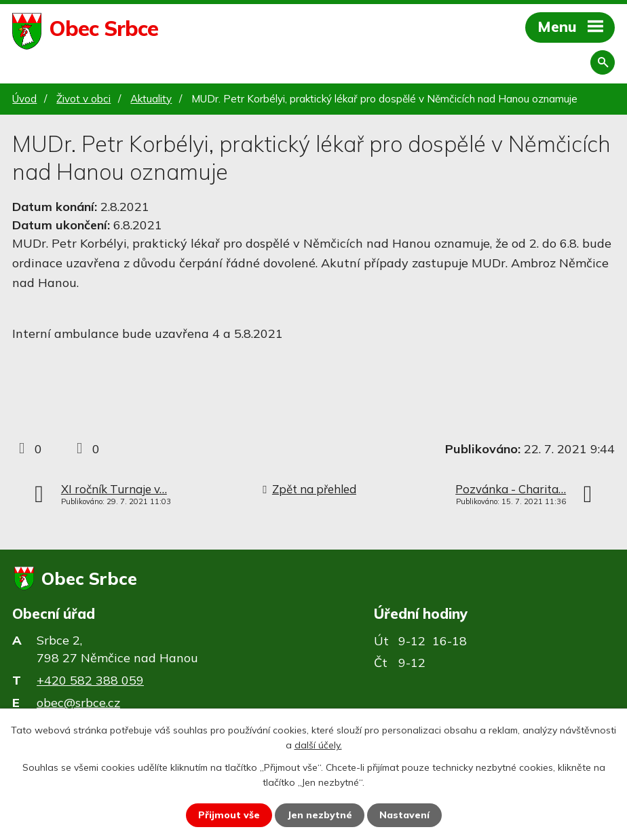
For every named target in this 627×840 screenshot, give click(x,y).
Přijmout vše (229, 815)
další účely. (318, 745)
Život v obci (83, 99)
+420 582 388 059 (90, 680)
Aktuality (151, 99)
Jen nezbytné (320, 815)
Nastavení (404, 815)
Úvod (24, 99)
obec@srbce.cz (78, 703)
